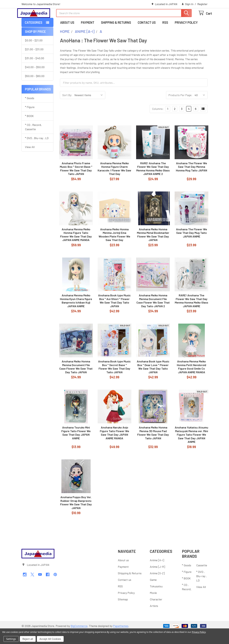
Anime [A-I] (157, 573)
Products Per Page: (180, 108)
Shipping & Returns (116, 35)
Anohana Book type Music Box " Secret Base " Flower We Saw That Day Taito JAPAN (114, 380)
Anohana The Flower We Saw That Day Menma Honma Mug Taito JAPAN (191, 180)
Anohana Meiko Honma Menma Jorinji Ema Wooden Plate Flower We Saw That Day (114, 248)
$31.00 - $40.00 (35, 71)
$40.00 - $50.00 (35, 80)
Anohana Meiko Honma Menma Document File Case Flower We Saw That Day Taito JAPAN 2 (153, 314)
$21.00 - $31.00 (34, 62)
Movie (153, 606)
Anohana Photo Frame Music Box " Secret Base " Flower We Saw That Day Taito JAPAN (76, 182)
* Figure (30, 120)
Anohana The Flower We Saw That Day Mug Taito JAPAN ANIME (192, 246)
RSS (165, 35)
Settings (11, 639)
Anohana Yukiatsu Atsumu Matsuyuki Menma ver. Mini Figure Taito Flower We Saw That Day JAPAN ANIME (191, 448)
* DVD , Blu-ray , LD (37, 151)
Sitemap (123, 612)
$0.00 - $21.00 (34, 53)
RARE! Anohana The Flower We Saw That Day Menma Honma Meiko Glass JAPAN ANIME (191, 314)
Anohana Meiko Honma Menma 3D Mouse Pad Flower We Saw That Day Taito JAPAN (153, 446)
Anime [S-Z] (157, 586)
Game (153, 593)
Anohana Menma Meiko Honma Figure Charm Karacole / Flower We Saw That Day (114, 182)
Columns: (158, 122)
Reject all (28, 639)
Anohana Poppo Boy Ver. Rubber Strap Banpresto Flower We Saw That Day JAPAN (76, 516)
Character (156, 612)
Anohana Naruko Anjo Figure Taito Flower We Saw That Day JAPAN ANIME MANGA (114, 446)
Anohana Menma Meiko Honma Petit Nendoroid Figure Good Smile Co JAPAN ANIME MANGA (191, 380)
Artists (154, 619)
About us (67, 35)
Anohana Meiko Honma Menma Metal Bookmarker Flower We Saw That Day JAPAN (153, 248)
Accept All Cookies (50, 639)
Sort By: (67, 108)
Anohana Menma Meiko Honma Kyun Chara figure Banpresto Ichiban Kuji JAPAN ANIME (76, 314)
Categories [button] (34, 35)
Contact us (147, 35)
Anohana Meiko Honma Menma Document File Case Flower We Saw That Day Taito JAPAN (76, 380)
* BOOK (29, 129)
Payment (88, 35)
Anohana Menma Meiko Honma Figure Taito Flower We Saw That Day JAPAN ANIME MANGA (76, 248)
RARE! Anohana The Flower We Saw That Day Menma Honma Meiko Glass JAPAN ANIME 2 (153, 182)
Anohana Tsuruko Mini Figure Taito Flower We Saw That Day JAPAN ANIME (76, 446)
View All (30, 160)
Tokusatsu (156, 599)
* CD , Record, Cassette (33, 140)
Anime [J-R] (157, 580)
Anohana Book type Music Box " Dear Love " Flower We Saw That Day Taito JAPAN (153, 380)
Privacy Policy (186, 35)
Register (202, 4)
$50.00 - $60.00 (35, 89)
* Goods (30, 111)
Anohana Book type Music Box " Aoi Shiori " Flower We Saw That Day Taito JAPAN (114, 314)
